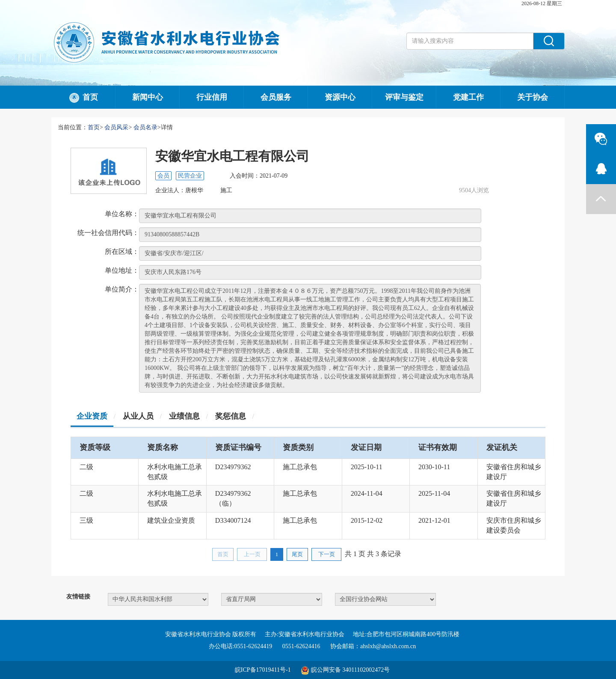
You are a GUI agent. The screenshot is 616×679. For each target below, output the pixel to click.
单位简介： (122, 289)
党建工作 (468, 97)
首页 (83, 98)
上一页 (252, 554)
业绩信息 (184, 416)
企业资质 (92, 416)
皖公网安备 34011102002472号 (350, 670)
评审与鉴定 (404, 97)
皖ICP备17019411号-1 (263, 670)
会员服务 (276, 97)
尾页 (297, 554)
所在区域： (122, 252)
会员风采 (116, 127)
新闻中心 (148, 97)
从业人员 (138, 416)
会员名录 (145, 127)
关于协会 (533, 97)
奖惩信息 (231, 416)
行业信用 (212, 97)
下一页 (327, 554)
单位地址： (122, 270)
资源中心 (340, 97)
